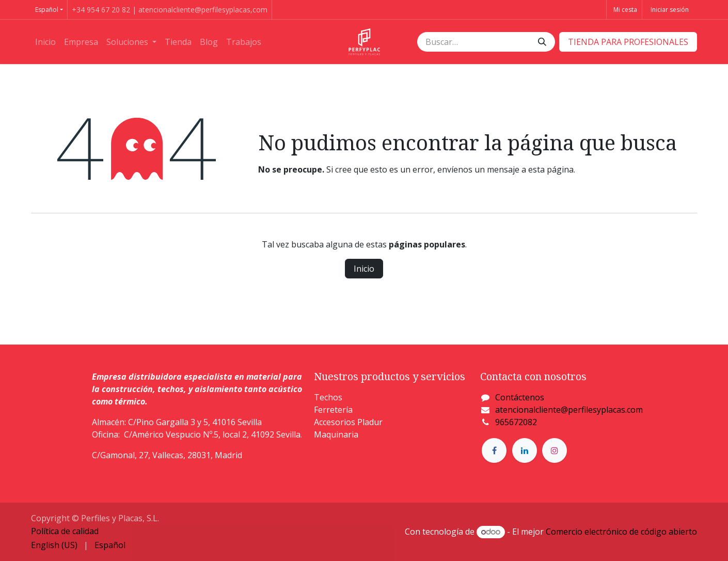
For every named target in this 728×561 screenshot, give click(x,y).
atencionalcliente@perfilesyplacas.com (569, 410)
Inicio (364, 269)
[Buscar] (542, 42)
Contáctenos (520, 397)
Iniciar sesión (670, 10)
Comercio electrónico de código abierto (621, 532)
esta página (551, 169)
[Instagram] (555, 450)
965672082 (516, 422)
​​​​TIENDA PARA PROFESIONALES (628, 42)
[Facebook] (494, 450)
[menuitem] (45, 42)
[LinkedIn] (525, 450)
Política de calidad (65, 531)
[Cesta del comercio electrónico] (624, 10)
